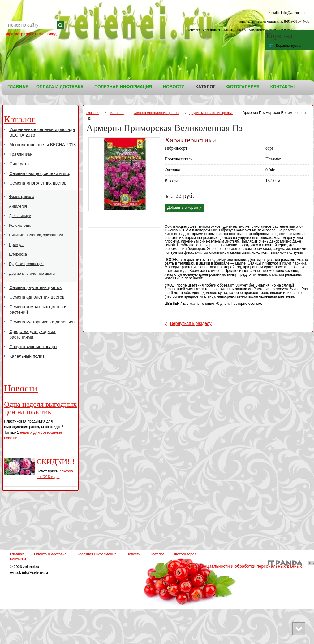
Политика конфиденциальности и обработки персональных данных (234, 566)
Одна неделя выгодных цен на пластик (40, 408)
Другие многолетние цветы (211, 113)
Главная (93, 113)
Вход (52, 34)
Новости (21, 388)
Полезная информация (96, 554)
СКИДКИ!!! (56, 462)
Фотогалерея (185, 554)
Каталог (206, 87)
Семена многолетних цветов (157, 113)
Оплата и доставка (50, 554)
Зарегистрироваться (24, 34)
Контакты (18, 559)
